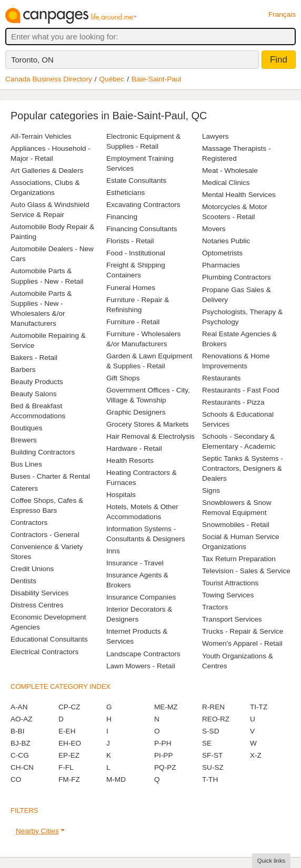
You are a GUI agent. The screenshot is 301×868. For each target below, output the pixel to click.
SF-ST (212, 755)
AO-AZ (22, 719)
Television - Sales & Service (246, 571)
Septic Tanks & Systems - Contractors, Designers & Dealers (243, 468)
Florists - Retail (130, 241)
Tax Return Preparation (239, 559)
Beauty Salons (34, 394)
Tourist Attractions (230, 583)
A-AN (19, 707)
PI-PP (164, 755)
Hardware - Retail (134, 448)
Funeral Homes (131, 288)
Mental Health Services (239, 195)
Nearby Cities (37, 831)
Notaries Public (226, 241)
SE (207, 743)
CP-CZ (69, 707)
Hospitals (121, 495)
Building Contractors (43, 452)
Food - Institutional (136, 253)
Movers (214, 229)
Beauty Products (37, 382)
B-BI (17, 731)
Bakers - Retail (34, 358)
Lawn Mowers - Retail (141, 666)
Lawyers (215, 136)
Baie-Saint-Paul (156, 79)
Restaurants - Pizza (233, 402)
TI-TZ (259, 707)
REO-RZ (216, 719)
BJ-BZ (21, 743)
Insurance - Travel (135, 563)
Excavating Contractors (143, 205)
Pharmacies (221, 265)
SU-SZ (213, 767)
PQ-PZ (165, 767)
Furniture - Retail (133, 322)
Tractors (215, 607)
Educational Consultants (49, 639)
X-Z (256, 755)
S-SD (210, 731)
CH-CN (22, 767)
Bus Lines (26, 464)
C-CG (20, 755)
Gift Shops (123, 378)
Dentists (23, 581)
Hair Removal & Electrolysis (150, 436)
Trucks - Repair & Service (243, 631)
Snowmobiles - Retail (236, 525)
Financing (122, 217)
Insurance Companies (141, 597)
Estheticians (126, 193)
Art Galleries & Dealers (47, 170)
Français (282, 14)
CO (16, 779)
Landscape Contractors (143, 654)
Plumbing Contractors (237, 277)
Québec (112, 79)
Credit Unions (32, 569)
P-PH (163, 743)
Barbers (23, 370)
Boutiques (26, 428)
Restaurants (221, 378)
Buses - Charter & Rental (50, 476)
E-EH (67, 731)
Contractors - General (45, 535)
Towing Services (228, 595)
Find (279, 60)
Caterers (24, 488)
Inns (113, 551)
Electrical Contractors (44, 652)
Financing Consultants (142, 229)
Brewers (24, 440)
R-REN (213, 707)
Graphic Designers (136, 412)
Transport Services (232, 619)
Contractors (29, 523)
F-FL (66, 767)
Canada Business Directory (49, 79)
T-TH (210, 779)
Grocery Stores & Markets (147, 424)
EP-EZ (69, 755)
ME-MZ (166, 707)
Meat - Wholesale (230, 170)
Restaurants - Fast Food (241, 390)
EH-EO (70, 743)
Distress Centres (37, 605)
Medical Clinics (226, 183)
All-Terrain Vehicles (41, 136)
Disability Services (39, 593)
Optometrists (222, 253)
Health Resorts (130, 461)
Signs (211, 490)
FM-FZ (69, 779)
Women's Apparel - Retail (242, 643)
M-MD (116, 779)
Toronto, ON (32, 60)
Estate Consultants (136, 180)
